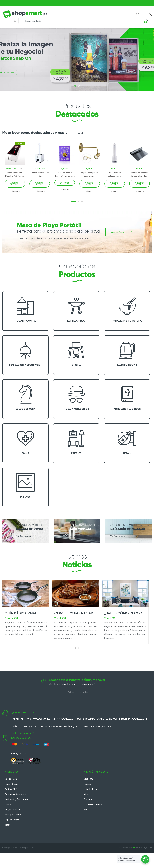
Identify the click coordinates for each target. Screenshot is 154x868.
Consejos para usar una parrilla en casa (94, 613)
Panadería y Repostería (15, 805)
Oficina (8, 815)
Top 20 (80, 133)
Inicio (86, 805)
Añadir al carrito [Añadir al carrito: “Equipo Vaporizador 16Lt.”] (40, 184)
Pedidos (87, 795)
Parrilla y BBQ (11, 800)
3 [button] (82, 201)
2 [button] (79, 201)
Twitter (71, 708)
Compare (16, 191)
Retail (7, 836)
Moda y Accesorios (13, 826)
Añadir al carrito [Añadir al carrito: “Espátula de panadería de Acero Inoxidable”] (140, 184)
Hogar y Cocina (12, 795)
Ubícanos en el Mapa (25, 749)
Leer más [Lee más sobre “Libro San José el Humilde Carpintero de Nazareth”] (65, 183)
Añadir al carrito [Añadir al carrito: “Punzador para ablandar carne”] (115, 184)
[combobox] (80, 21)
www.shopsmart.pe (26, 859)
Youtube (84, 708)
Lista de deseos (91, 800)
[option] (15, 167)
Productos (89, 810)
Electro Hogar (11, 790)
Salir (86, 821)
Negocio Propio (12, 831)
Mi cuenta (88, 790)
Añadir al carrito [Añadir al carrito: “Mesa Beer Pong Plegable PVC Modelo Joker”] (15, 184)
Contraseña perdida (93, 815)
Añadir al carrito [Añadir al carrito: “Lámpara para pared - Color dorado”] (90, 184)
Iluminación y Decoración (16, 810)
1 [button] (74, 201)
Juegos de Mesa (12, 821)
